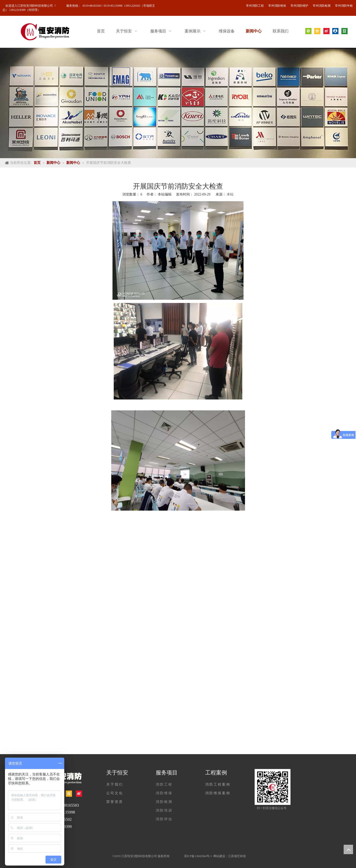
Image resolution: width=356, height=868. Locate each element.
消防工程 (164, 784)
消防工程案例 (218, 784)
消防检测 (164, 802)
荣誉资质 (115, 802)
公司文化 (115, 793)
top (348, 849)
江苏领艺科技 (237, 856)
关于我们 (115, 784)
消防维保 (164, 793)
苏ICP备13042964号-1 (199, 856)
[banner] (178, 103)
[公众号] (273, 787)
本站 (230, 194)
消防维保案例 (218, 793)
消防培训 (164, 810)
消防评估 (164, 819)
